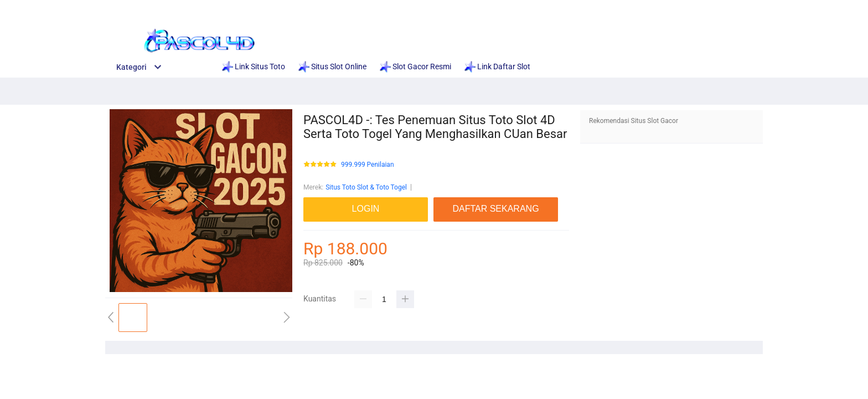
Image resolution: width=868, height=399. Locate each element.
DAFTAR (741, 7)
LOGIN (699, 7)
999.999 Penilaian (368, 165)
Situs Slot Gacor (469, 7)
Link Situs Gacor (391, 7)
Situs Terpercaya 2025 (556, 7)
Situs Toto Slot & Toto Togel (366, 187)
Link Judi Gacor (642, 7)
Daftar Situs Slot (311, 7)
